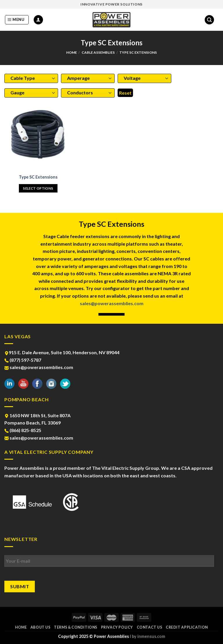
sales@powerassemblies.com (112, 303)
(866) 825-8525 (23, 430)
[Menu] (17, 20)
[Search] (209, 20)
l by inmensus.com (148, 636)
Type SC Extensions (38, 177)
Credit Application (187, 627)
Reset (125, 93)
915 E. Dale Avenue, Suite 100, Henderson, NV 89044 (62, 352)
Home (72, 52)
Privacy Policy (117, 627)
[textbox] (30, 78)
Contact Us (150, 627)
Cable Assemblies (98, 52)
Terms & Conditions (76, 627)
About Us (41, 627)
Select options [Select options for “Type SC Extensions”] (38, 188)
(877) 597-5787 (23, 360)
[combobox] (31, 78)
